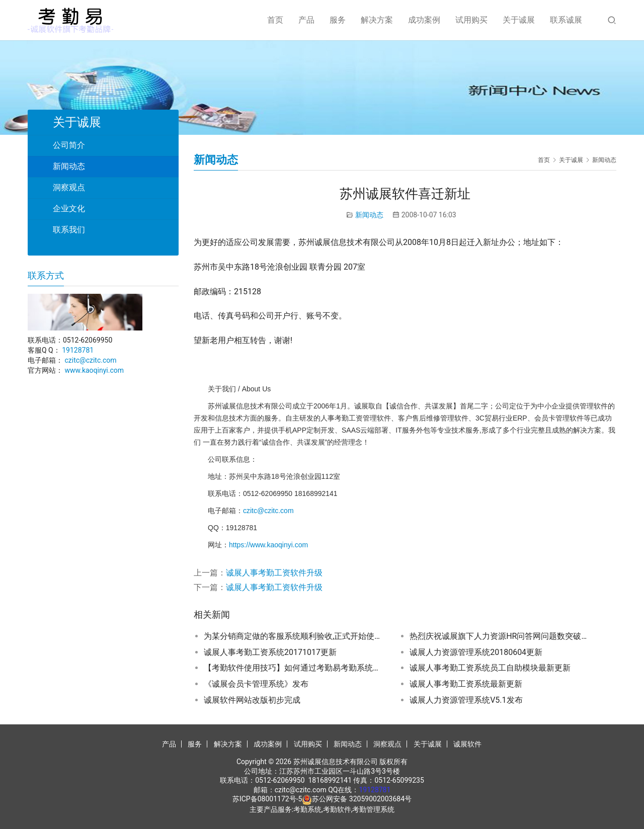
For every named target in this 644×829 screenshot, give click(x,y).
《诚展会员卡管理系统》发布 (256, 684)
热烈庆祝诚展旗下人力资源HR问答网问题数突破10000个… (500, 636)
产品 (306, 20)
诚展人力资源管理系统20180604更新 (476, 652)
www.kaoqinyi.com (94, 370)
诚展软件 (467, 744)
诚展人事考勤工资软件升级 (274, 573)
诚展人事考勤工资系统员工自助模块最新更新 (490, 668)
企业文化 (69, 209)
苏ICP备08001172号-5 (267, 799)
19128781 (78, 350)
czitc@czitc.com (268, 511)
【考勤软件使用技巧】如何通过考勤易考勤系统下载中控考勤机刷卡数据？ (294, 668)
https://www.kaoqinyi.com (268, 545)
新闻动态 (369, 215)
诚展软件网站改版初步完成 (252, 700)
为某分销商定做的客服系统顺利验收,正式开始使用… (294, 636)
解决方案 (377, 20)
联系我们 (69, 230)
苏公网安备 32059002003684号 (362, 799)
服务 (338, 20)
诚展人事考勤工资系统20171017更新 (270, 652)
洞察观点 (69, 187)
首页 (275, 20)
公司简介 (69, 145)
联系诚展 (566, 20)
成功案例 (424, 20)
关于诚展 (519, 20)
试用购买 (471, 20)
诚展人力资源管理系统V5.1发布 (466, 700)
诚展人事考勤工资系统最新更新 (466, 684)
